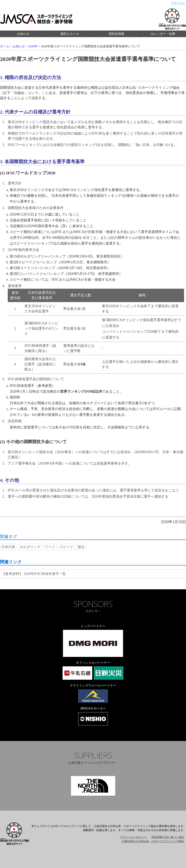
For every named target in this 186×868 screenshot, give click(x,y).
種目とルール (70, 34)
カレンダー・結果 (163, 34)
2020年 (33, 46)
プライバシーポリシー (133, 837)
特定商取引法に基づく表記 (168, 837)
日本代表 (8, 547)
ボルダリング (30, 547)
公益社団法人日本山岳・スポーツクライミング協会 (153, 841)
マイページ (178, 3)
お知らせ (23, 34)
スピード (66, 547)
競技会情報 (116, 34)
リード (50, 547)
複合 (81, 547)
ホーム (5, 46)
